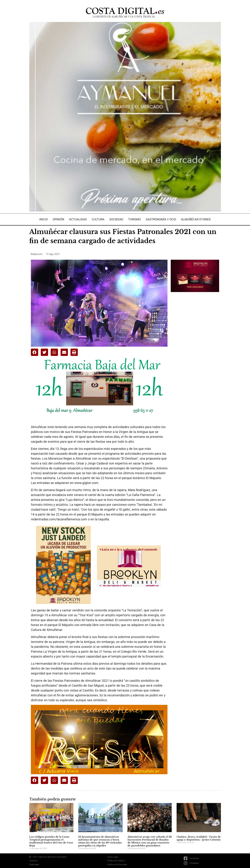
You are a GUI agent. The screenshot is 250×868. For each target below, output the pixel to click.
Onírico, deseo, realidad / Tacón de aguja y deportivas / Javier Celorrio (199, 838)
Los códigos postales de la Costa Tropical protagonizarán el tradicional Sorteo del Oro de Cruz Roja (51, 841)
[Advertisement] (195, 346)
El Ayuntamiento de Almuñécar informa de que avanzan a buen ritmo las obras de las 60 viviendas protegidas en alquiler (100, 841)
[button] (35, 352)
